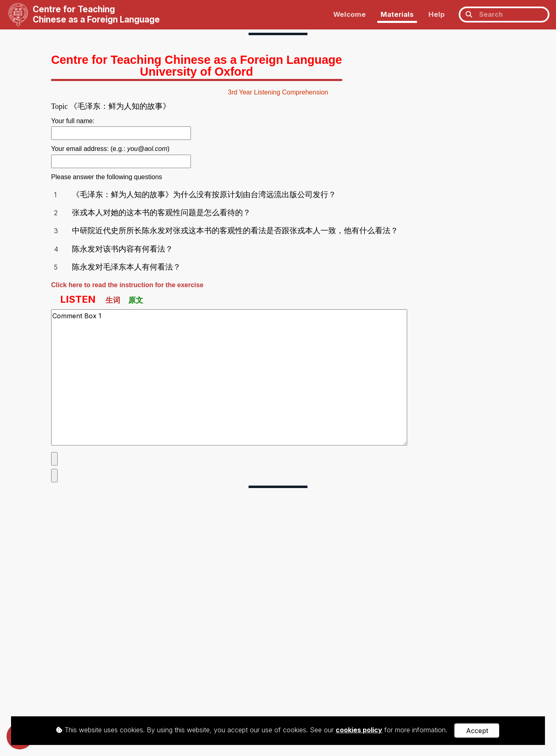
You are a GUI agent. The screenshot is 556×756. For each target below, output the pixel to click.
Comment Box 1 (229, 377)
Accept (477, 731)
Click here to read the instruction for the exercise (127, 285)
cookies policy (359, 730)
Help (437, 14)
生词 (113, 300)
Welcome (350, 14)
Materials (397, 14)
